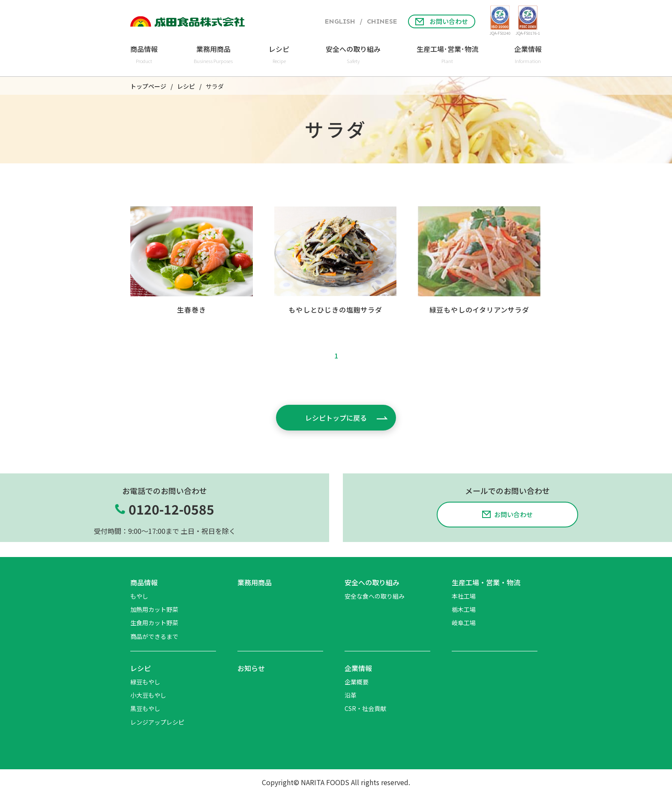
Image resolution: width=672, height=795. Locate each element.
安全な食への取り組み (375, 596)
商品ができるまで (154, 636)
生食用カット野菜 (154, 623)
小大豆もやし (148, 695)
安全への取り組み (372, 582)
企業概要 (357, 682)
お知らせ (251, 668)
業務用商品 (255, 582)
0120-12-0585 (171, 509)
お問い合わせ (442, 21)
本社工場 (464, 596)
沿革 (351, 695)
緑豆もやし (145, 682)
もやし (139, 596)
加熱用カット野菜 (154, 609)
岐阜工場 (464, 623)
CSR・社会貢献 (365, 708)
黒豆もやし (145, 708)
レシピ (186, 87)
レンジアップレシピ (157, 722)
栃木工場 (464, 609)
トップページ (148, 87)
